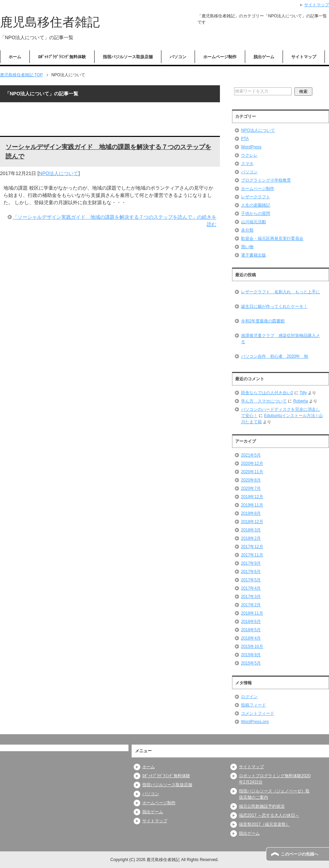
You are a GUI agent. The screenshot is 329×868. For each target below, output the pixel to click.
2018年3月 (251, 530)
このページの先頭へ (300, 854)
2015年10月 (252, 646)
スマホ (247, 164)
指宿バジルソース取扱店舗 (128, 57)
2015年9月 (251, 655)
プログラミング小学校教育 (266, 180)
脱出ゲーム (264, 57)
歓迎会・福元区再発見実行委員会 (272, 238)
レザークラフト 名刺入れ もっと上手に (281, 292)
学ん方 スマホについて (264, 401)
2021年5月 (251, 455)
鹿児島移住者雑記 (50, 22)
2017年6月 (251, 572)
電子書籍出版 (254, 255)
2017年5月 (251, 580)
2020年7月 (251, 488)
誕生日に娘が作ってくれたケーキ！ (274, 306)
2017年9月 (251, 563)
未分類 (247, 230)
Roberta (300, 401)
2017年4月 (251, 588)
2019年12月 (252, 497)
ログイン (249, 697)
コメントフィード (258, 713)
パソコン (178, 57)
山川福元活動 (254, 222)
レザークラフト (256, 197)
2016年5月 (251, 630)
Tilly (303, 393)
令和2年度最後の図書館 (263, 321)
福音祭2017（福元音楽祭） (264, 824)
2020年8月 (251, 480)
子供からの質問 (256, 214)
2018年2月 (251, 538)
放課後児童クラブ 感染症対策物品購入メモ (281, 339)
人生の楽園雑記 (256, 205)
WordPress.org (255, 722)
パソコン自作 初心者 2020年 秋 (275, 356)
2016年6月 (251, 622)
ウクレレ (249, 155)
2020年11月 (252, 472)
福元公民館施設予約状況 (262, 806)
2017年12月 (252, 547)
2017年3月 (251, 597)
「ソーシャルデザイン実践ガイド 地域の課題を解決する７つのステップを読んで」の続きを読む (115, 221)
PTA (245, 139)
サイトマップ (304, 57)
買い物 (247, 247)
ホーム (15, 57)
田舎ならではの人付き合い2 (267, 393)
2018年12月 (252, 522)
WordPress (251, 147)
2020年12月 (252, 463)
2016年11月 (252, 613)
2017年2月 (251, 605)
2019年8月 (251, 513)
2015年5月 (251, 663)
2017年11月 (252, 555)
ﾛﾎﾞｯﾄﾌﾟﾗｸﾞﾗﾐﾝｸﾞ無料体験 (62, 57)
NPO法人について (59, 173)
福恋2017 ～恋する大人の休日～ (269, 815)
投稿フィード (254, 705)
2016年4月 (251, 638)
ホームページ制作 (220, 57)
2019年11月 (252, 505)
